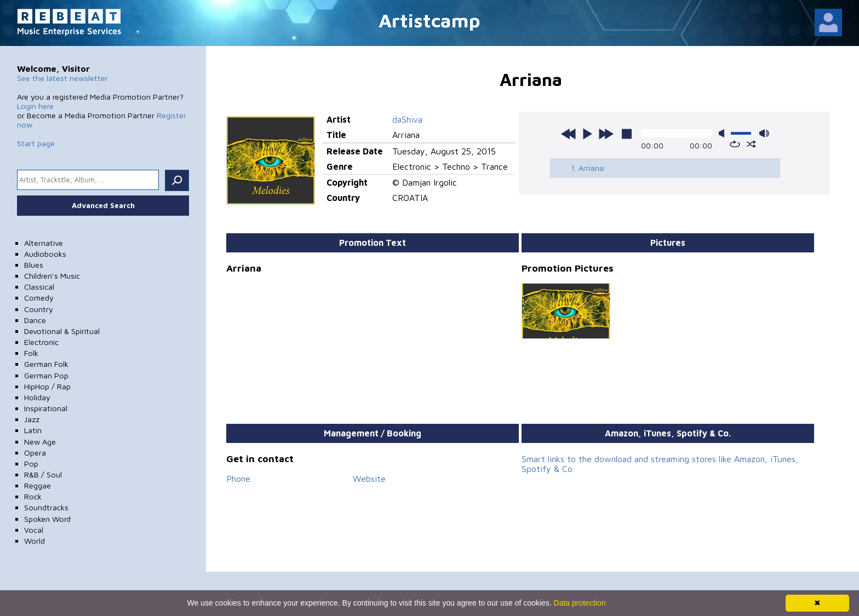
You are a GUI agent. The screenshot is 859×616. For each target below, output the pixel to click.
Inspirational (46, 408)
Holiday (37, 397)
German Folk (46, 364)
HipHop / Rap (47, 386)
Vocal (34, 530)
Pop (31, 464)
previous (569, 134)
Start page (36, 143)
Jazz (32, 419)
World (35, 541)
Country (39, 309)
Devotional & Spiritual (62, 331)
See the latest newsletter (62, 78)
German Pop (46, 375)
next (606, 134)
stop (627, 134)
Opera (35, 453)
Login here (35, 106)
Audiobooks (45, 254)
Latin (33, 430)
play (587, 134)
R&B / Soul (43, 474)
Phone (238, 479)
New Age (40, 442)
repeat (735, 144)
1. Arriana (587, 168)
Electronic (41, 342)
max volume (764, 133)
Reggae (38, 485)
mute (724, 133)
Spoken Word (47, 519)
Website (369, 479)
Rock (33, 496)
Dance (35, 320)
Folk (31, 353)
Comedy (39, 298)
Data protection (580, 603)
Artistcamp (429, 20)
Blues (34, 265)
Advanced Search (103, 205)
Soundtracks (46, 507)
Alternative (44, 243)
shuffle (751, 144)
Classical (39, 287)
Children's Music (52, 276)
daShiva (407, 119)
